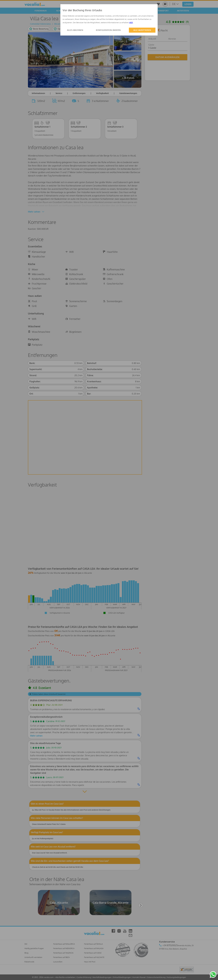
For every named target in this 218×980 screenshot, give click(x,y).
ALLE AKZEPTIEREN (142, 30)
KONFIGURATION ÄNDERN (108, 30)
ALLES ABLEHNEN (75, 30)
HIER (131, 22)
